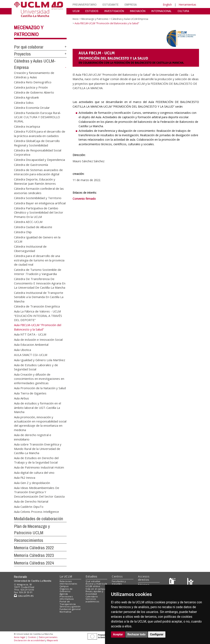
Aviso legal (20, 637)
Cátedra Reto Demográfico (33, 82)
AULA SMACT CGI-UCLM (31, 355)
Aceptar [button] (118, 634)
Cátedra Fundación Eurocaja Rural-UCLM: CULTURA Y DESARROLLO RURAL (37, 117)
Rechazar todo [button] (136, 634)
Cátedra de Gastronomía (31, 165)
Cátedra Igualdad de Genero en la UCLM (37, 239)
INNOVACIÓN (138, 11)
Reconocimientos (29, 540)
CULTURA (183, 11)
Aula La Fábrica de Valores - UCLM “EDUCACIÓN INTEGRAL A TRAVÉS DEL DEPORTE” (38, 316)
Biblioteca (144, 584)
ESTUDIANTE (111, 5)
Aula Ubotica (22, 350)
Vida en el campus (96, 589)
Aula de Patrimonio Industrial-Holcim (39, 467)
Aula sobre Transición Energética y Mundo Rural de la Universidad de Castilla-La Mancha (38, 449)
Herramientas (187, 5)
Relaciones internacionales (68, 583)
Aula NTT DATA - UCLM (30, 334)
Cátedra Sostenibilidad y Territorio (38, 198)
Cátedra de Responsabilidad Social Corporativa (38, 152)
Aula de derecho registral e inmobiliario (33, 437)
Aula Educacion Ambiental (31, 345)
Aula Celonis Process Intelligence (36, 512)
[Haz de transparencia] (173, 582)
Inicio (76, 19)
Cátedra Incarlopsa (27, 126)
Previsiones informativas (67, 598)
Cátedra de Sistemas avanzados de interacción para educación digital (38, 172)
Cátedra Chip (23, 232)
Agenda (64, 594)
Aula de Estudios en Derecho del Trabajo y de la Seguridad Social (36, 460)
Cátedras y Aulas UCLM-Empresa (130, 19)
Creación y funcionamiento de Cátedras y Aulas (34, 75)
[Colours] (190, 582)
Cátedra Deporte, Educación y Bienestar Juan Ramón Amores (35, 181)
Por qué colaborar (29, 47)
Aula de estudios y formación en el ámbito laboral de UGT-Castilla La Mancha (37, 408)
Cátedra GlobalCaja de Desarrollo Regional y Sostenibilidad (37, 143)
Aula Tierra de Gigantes (30, 393)
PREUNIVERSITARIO (85, 5)
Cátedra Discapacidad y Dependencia (39, 159)
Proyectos (22, 54)
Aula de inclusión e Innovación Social (38, 339)
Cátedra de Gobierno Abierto (34, 92)
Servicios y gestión (70, 606)
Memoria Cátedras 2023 (34, 555)
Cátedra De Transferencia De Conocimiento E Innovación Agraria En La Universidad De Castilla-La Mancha (40, 283)
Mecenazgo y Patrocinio (95, 19)
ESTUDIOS (92, 11)
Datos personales (48, 637)
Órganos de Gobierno (66, 590)
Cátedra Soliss (24, 102)
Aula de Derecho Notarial (31, 501)
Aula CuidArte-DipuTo (29, 506)
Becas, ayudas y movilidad (94, 593)
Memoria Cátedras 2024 (34, 563)
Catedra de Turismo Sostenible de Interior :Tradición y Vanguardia (38, 272)
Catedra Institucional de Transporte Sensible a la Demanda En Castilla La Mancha (39, 297)
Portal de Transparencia (68, 603)
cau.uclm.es (24, 596)
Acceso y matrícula (96, 584)
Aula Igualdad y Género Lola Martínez (40, 360)
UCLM (76, 11)
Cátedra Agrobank (26, 97)
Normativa (65, 612)
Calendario (92, 596)
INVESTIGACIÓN (114, 11)
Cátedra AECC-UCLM (28, 222)
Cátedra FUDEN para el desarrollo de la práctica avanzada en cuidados (40, 134)
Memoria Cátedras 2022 (34, 548)
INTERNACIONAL (161, 11)
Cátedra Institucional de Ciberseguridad (30, 248)
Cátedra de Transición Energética (37, 306)
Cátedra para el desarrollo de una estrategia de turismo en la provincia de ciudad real (39, 260)
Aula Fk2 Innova (25, 478)
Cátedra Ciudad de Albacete (33, 227)
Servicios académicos (92, 600)
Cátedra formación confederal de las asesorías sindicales (39, 191)
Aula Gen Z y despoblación (32, 483)
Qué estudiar (93, 581)
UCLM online (93, 586)
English (167, 5)
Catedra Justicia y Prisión (31, 87)
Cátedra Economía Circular (32, 108)
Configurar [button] (157, 634)
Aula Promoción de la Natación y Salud (40, 388)
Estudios (91, 576)
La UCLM (66, 576)
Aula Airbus (21, 398)
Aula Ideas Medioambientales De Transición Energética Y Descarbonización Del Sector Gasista (39, 492)
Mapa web (52, 640)
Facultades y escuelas (119, 583)
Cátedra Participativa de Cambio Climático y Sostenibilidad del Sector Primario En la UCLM (39, 212)
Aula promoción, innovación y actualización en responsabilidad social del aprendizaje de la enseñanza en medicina (40, 423)
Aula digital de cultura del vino (34, 472)
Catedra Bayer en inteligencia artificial (40, 203)
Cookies (32, 637)
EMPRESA (131, 5)
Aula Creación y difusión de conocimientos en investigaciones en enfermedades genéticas (39, 378)
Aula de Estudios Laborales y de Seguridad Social (36, 367)
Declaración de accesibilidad (29, 640)
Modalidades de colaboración (38, 519)
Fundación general (70, 609)
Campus (64, 586)
